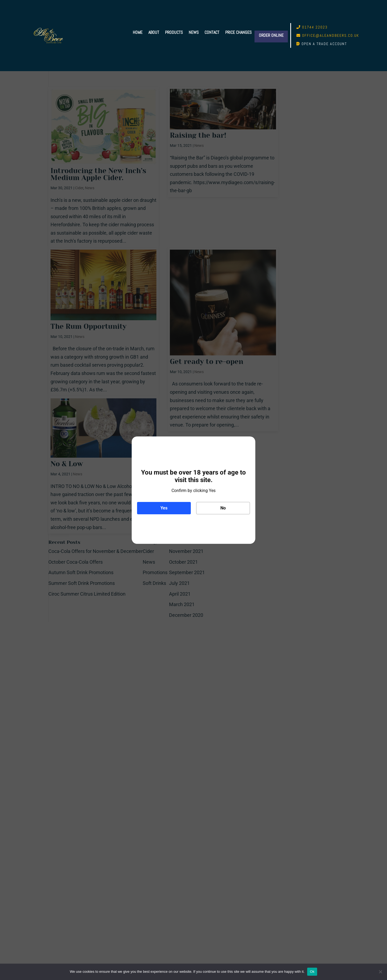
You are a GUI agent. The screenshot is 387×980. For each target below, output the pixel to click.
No (223, 508)
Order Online (271, 35)
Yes (164, 508)
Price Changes (238, 33)
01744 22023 (315, 27)
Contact (212, 33)
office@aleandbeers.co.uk (331, 35)
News (194, 33)
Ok (312, 972)
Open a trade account (324, 44)
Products (174, 33)
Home (138, 33)
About (154, 33)
